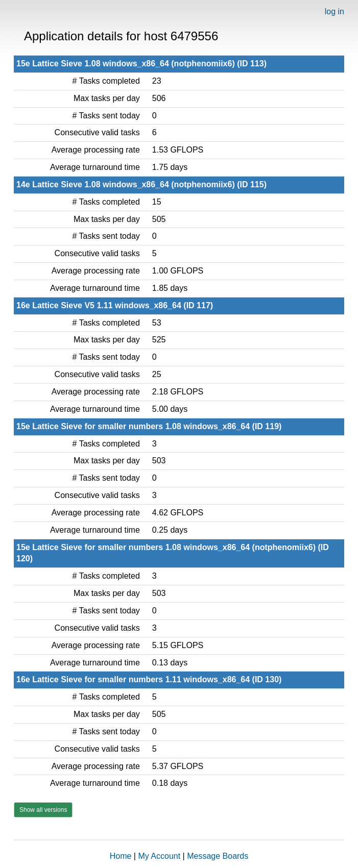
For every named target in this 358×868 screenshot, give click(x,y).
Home (121, 856)
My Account (159, 856)
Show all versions (43, 810)
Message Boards (218, 856)
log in (335, 11)
